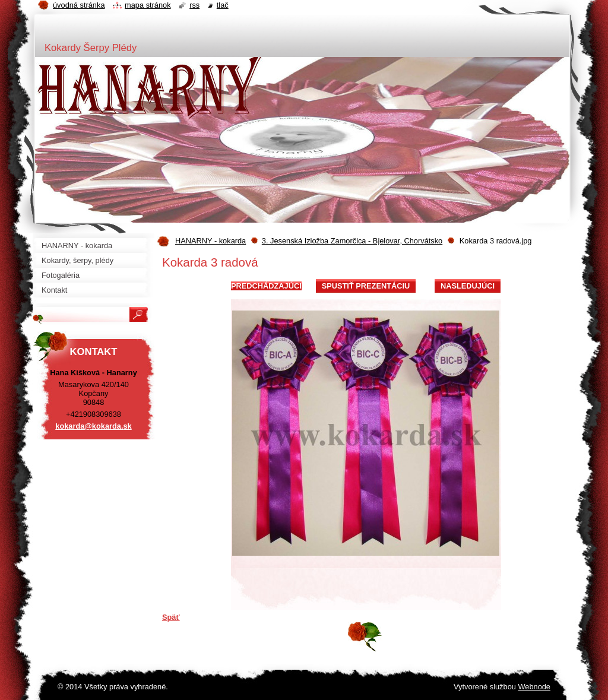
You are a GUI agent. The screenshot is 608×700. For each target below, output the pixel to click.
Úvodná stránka (79, 5)
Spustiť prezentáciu (366, 286)
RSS (194, 5)
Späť (171, 617)
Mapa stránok (148, 5)
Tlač (223, 5)
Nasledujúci (468, 286)
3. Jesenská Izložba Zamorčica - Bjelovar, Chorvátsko (352, 241)
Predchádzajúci (266, 286)
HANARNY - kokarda (210, 241)
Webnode (534, 687)
